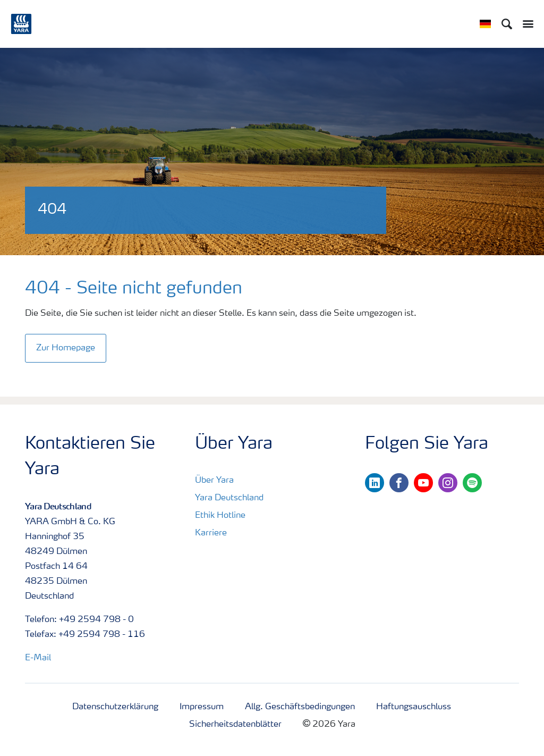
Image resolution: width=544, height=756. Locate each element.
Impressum (202, 707)
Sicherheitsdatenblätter (235, 725)
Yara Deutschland (229, 498)
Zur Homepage (66, 348)
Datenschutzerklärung (115, 707)
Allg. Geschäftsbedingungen (300, 707)
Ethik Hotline (220, 516)
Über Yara (214, 481)
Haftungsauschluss (414, 707)
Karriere (211, 533)
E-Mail (38, 658)
